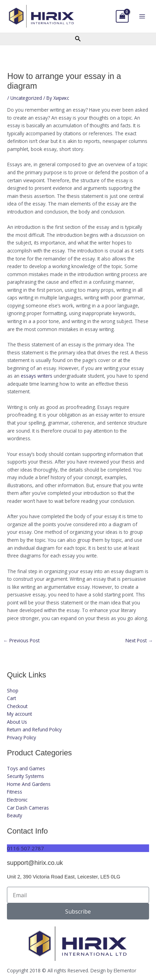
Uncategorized (26, 98)
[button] (78, 39)
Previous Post (21, 641)
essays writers (37, 376)
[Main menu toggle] (142, 16)
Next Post (139, 641)
